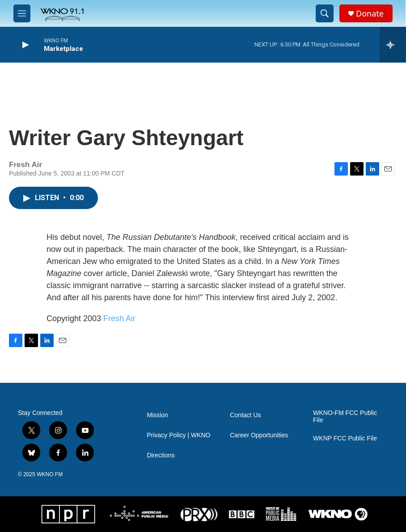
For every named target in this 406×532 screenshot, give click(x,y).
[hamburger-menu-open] (22, 13)
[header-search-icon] (325, 13)
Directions (161, 455)
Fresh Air (119, 318)
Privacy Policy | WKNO (178, 435)
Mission (157, 415)
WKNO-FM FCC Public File (345, 417)
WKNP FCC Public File (345, 438)
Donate (370, 14)
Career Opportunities (259, 435)
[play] (25, 45)
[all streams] (393, 45)
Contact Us (245, 415)
